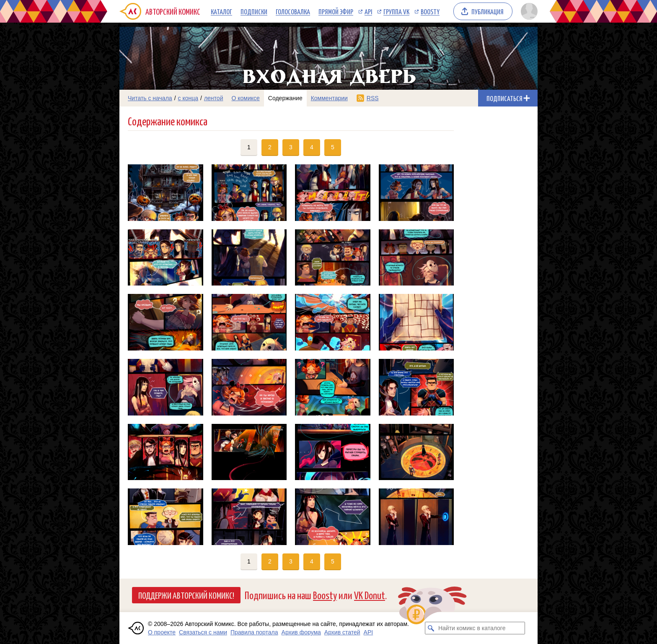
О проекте (162, 632)
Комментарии (329, 98)
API (368, 11)
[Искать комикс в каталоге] (431, 628)
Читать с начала (150, 98)
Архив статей (342, 632)
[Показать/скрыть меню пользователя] (528, 11)
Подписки (254, 11)
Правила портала (254, 632)
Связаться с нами (203, 632)
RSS (373, 98)
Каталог (221, 11)
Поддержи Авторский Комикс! (186, 595)
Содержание (285, 98)
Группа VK (396, 11)
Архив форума (301, 632)
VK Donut (370, 595)
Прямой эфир (336, 11)
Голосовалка (293, 11)
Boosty (430, 11)
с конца (188, 98)
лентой (214, 98)
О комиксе (245, 98)
